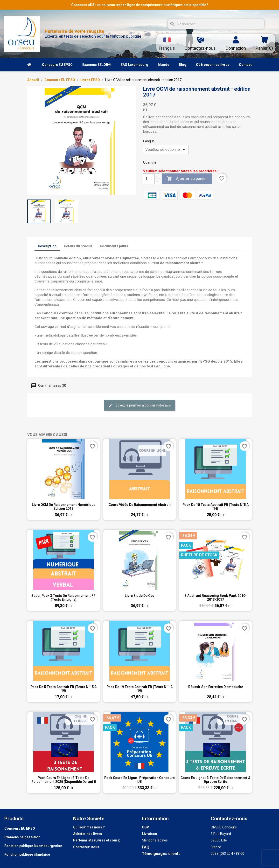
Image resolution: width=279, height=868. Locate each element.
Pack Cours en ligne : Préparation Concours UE (139, 780)
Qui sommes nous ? (89, 827)
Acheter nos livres (88, 834)
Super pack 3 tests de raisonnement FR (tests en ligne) (63, 598)
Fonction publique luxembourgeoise (33, 846)
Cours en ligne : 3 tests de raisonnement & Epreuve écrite (216, 780)
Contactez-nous (86, 847)
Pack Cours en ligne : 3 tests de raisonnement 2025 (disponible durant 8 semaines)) (64, 780)
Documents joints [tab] (114, 246)
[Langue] (166, 150)
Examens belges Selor (22, 837)
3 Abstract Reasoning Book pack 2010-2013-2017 (216, 598)
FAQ (146, 847)
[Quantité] (149, 179)
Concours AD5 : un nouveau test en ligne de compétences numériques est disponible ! (139, 5)
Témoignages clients (161, 854)
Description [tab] (47, 246)
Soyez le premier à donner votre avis (139, 406)
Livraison (149, 834)
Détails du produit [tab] (78, 246)
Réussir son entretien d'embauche (216, 687)
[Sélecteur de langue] (167, 43)
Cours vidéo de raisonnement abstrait (140, 505)
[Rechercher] (216, 24)
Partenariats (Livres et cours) (97, 840)
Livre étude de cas (139, 596)
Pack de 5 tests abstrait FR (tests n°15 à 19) (63, 689)
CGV (145, 827)
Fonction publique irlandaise (27, 854)
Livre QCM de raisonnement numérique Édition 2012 (64, 507)
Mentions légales (155, 840)
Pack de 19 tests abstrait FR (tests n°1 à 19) (139, 689)
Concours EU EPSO (20, 828)
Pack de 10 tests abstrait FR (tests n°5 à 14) (216, 507)
